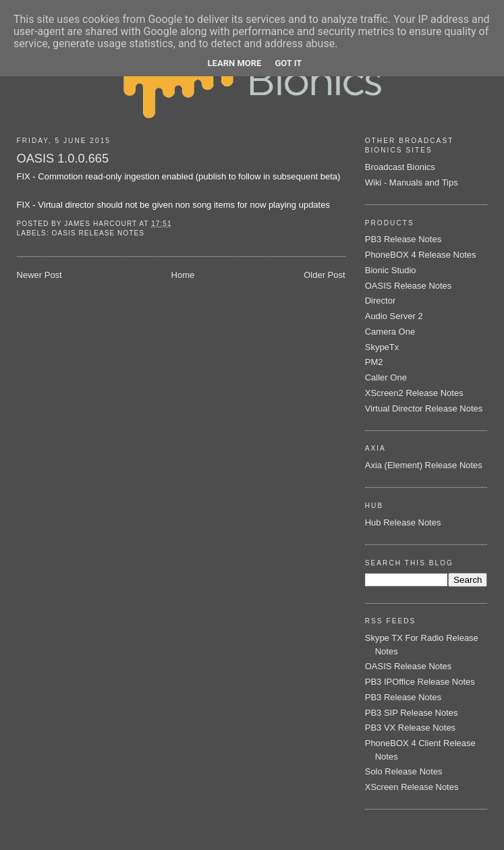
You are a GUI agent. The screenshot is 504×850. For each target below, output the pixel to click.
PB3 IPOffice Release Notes (420, 682)
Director (381, 301)
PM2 (374, 362)
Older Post (324, 275)
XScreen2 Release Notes (414, 393)
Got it (288, 63)
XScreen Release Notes (412, 787)
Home (183, 275)
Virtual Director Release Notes (424, 408)
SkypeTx (382, 347)
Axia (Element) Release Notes (424, 465)
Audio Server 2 (394, 316)
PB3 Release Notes (403, 239)
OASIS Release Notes (98, 233)
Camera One (390, 332)
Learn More (235, 63)
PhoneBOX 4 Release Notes (421, 255)
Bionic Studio (391, 270)
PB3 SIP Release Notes (412, 713)
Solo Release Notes (404, 771)
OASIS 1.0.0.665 (63, 159)
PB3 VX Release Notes (410, 728)
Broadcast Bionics (400, 167)
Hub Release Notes (403, 522)
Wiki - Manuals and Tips (412, 182)
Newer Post (39, 275)
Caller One (386, 377)
